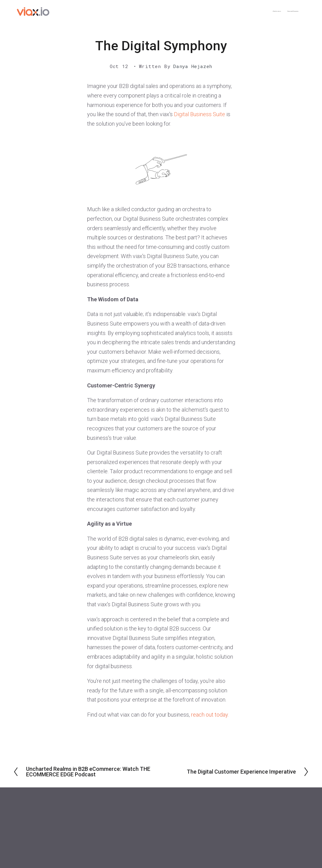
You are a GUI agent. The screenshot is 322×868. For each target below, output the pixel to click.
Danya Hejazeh (193, 66)
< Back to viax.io (222, 11)
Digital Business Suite (199, 114)
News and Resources (273, 11)
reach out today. (210, 715)
